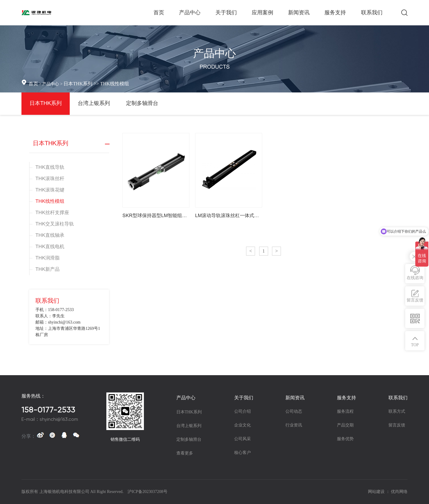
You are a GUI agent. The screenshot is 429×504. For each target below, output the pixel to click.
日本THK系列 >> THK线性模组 (96, 84)
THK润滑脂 (48, 258)
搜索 (404, 13)
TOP (415, 345)
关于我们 (244, 398)
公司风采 (243, 439)
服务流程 (345, 411)
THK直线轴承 (50, 235)
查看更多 (185, 453)
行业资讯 (294, 425)
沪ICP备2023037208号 (147, 492)
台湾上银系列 (94, 104)
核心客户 (243, 453)
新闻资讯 (295, 398)
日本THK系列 (46, 104)
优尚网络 (399, 492)
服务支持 (346, 398)
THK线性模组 (50, 201)
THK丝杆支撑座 (52, 213)
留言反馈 (397, 425)
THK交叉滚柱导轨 (55, 224)
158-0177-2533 (48, 410)
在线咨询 (415, 278)
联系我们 (398, 398)
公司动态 (294, 411)
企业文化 (243, 425)
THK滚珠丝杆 (50, 179)
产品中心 (186, 398)
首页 (33, 84)
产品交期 (345, 425)
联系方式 (397, 411)
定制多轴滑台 (142, 104)
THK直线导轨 (50, 167)
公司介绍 (243, 411)
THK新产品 (48, 269)
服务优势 (345, 439)
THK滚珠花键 (50, 190)
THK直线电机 (50, 247)
